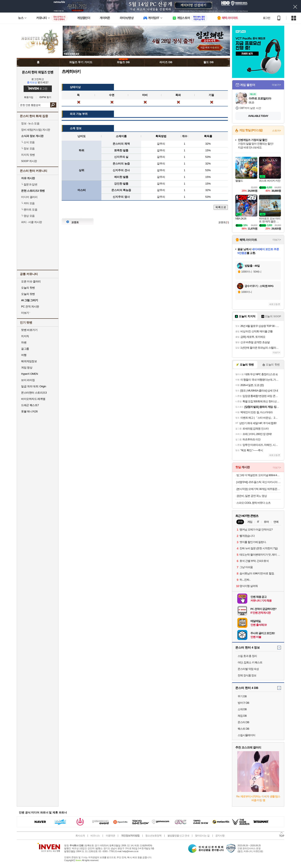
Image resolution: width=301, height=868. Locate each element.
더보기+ (276, 85)
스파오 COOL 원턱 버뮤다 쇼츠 (253, 503)
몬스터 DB (243, 722)
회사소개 (80, 836)
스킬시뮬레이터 (246, 735)
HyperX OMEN (29, 374)
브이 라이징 (28, 380)
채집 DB (242, 716)
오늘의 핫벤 (28, 288)
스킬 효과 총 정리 (247, 656)
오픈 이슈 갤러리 (31, 281)
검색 (53, 105)
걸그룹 (25, 349)
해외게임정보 (29, 361)
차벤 (24, 342)
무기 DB (242, 696)
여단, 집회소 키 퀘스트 (250, 662)
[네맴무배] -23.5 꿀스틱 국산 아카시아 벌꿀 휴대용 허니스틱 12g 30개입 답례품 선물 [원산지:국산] (259, 482)
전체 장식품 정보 (247, 675)
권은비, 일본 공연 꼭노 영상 (252, 496)
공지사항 (220, 836)
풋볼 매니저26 (29, 411)
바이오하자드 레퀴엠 (33, 399)
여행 (24, 355)
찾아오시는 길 (202, 836)
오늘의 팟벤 (28, 294)
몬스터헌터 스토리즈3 (34, 393)
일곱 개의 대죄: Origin (34, 386)
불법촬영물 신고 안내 (178, 836)
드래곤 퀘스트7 (30, 405)
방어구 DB (243, 703)
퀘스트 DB (243, 729)
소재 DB (242, 709)
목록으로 (221, 207)
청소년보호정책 (153, 836)
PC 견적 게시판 (30, 307)
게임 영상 (27, 368)
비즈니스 (95, 836)
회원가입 (29, 97)
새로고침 (273, 304)
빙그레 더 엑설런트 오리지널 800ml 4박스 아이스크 (259, 475)
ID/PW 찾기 (45, 97)
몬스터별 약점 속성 (248, 669)
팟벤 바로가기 (29, 330)
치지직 (25, 336)
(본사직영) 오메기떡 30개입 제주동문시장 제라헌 (259, 489)
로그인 (267, 18)
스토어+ (277, 131)
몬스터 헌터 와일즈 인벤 (38, 72)
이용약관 (110, 836)
